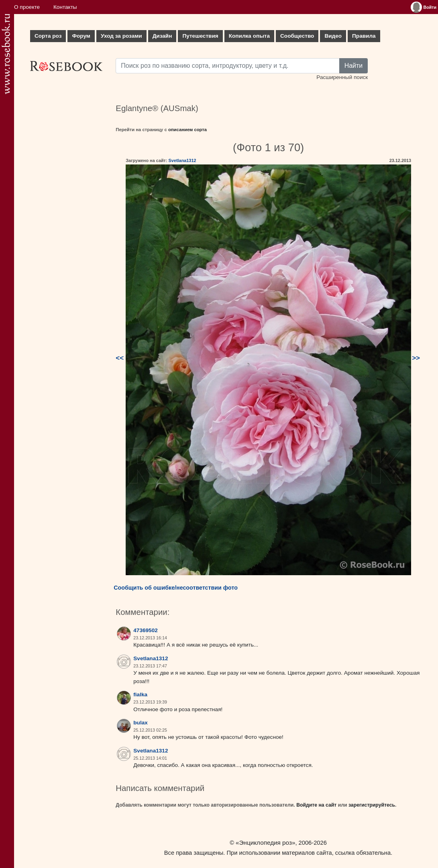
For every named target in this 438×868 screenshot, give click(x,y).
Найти (354, 66)
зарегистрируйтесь (372, 805)
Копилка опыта (249, 36)
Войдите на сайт (316, 805)
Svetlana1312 (182, 160)
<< (120, 358)
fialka (140, 695)
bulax (141, 723)
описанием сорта (187, 130)
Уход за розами (121, 36)
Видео (333, 36)
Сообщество (297, 36)
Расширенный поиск (342, 77)
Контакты (65, 7)
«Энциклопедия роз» (265, 843)
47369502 (145, 630)
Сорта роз (48, 36)
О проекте (27, 7)
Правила (364, 36)
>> (416, 358)
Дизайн (162, 36)
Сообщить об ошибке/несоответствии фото (176, 588)
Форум (81, 36)
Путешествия (200, 36)
